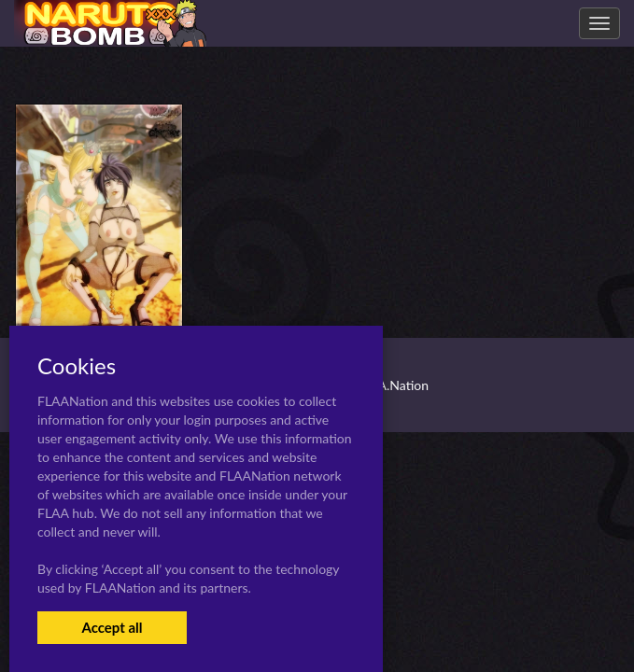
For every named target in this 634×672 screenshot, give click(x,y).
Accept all (112, 627)
